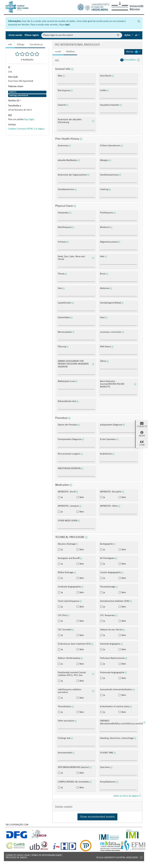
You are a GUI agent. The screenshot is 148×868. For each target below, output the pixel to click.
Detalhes (70, 52)
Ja (62, 497)
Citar (142, 443)
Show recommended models (97, 817)
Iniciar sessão (15, 35)
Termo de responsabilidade (46, 855)
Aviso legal (24, 855)
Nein (81, 497)
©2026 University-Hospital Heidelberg (117, 858)
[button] (133, 52)
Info (10, 45)
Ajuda (142, 434)
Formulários (130, 60)
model (58, 52)
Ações (128, 35)
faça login (29, 119)
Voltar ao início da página (127, 796)
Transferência (36, 45)
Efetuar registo (32, 35)
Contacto (11, 855)
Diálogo (21, 45)
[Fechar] (139, 21)
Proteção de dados (16, 858)
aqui (67, 25)
